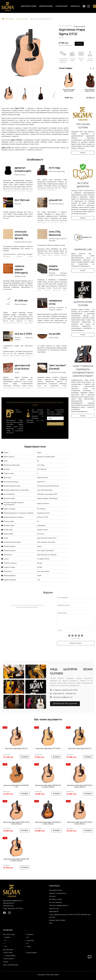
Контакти (52, 896)
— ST (27, 943)
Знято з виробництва (11, 965)
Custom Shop (8, 953)
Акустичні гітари (9, 934)
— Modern (7, 937)
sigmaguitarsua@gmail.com (13, 901)
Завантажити (54, 911)
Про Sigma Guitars (56, 890)
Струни (6, 962)
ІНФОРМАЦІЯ (54, 886)
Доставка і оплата (55, 899)
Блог (51, 923)
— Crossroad (29, 940)
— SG (27, 937)
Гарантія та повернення (58, 893)
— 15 (5, 940)
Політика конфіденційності (59, 905)
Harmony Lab (54, 909)
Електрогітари (8, 950)
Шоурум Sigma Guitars (57, 920)
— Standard (29, 934)
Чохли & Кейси (8, 959)
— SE (5, 947)
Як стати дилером (56, 902)
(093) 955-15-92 (8, 906)
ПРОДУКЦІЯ (8, 930)
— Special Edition (31, 953)
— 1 (4, 943)
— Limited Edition (9, 956)
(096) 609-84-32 (9, 903)
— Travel (28, 947)
